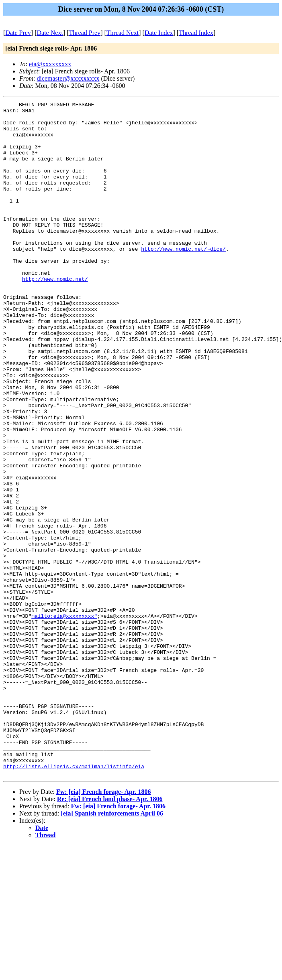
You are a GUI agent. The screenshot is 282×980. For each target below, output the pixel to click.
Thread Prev (85, 33)
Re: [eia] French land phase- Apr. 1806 (110, 934)
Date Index (159, 33)
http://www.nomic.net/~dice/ (183, 279)
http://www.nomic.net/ (55, 315)
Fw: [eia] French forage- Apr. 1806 (104, 926)
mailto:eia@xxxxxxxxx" (64, 719)
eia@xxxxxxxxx (50, 64)
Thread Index (196, 33)
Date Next (50, 33)
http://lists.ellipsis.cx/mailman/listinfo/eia (74, 900)
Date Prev (18, 33)
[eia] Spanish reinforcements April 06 (112, 948)
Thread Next (123, 33)
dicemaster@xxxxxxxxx (68, 78)
